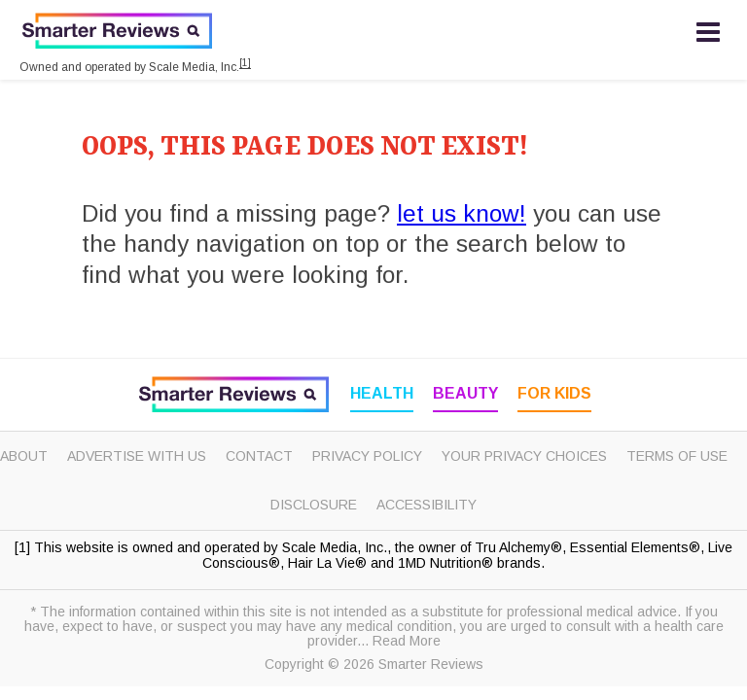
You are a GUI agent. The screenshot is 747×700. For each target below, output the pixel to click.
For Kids (554, 393)
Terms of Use (677, 456)
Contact (259, 456)
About (24, 456)
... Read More (399, 641)
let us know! (462, 213)
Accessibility (427, 505)
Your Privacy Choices (524, 456)
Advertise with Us (137, 456)
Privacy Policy (367, 456)
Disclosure (314, 505)
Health (382, 393)
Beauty (465, 393)
